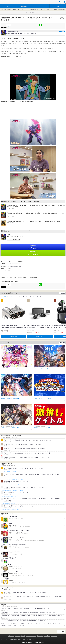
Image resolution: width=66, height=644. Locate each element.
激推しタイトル (36, 13)
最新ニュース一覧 (25, 10)
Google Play (33, 253)
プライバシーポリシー (31, 636)
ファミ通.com (47, 636)
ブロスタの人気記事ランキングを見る (9, 496)
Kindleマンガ (20, 297)
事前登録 (29, 13)
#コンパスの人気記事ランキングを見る (9, 472)
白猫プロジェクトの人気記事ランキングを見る (11, 485)
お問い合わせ (11, 636)
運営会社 (23, 636)
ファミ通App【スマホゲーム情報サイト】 (10, 10)
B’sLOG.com (54, 636)
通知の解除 (40, 636)
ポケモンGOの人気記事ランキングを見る (9, 504)
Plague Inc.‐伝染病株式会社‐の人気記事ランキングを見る (12, 491)
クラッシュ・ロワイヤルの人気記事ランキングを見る (12, 509)
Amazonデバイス (30, 297)
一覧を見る (62, 293)
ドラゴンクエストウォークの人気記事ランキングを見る (12, 479)
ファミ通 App (6, 2)
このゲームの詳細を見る (14, 239)
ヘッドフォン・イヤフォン (8, 297)
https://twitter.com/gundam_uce (14, 266)
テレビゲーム (40, 297)
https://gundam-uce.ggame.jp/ (14, 264)
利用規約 (17, 636)
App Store (33, 247)
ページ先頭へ (62, 631)
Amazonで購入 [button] (13, 336)
